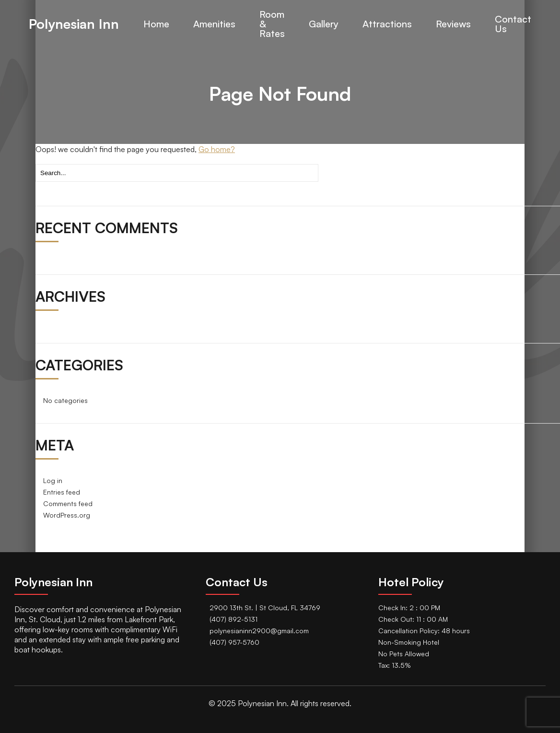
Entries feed (62, 492)
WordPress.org (67, 515)
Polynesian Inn (74, 24)
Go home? (217, 149)
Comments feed (68, 503)
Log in (53, 480)
